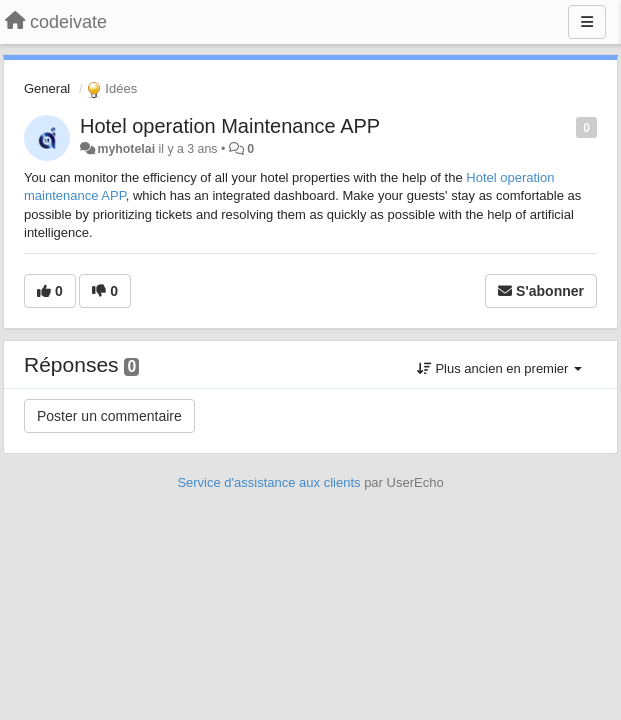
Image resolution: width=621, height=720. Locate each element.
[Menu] (587, 22)
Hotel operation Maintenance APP (230, 126)
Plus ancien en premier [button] (499, 368)
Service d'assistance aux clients (268, 482)
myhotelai (126, 149)
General (47, 88)
